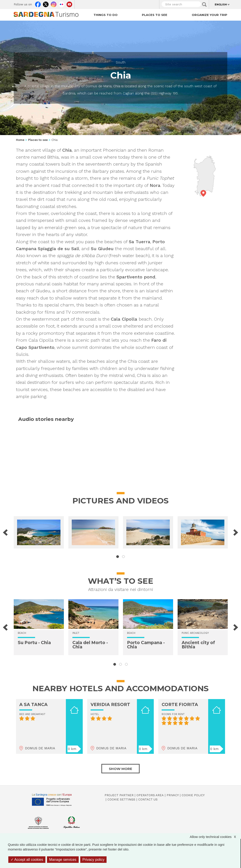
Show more (120, 769)
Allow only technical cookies (215, 837)
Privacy (173, 795)
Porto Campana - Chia (146, 645)
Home (20, 140)
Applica (204, 4)
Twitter (46, 3)
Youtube (69, 3)
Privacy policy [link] (94, 860)
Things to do (106, 15)
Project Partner (119, 795)
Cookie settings (121, 799)
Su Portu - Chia (34, 643)
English (221, 4)
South (121, 62)
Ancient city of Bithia (198, 645)
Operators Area (150, 795)
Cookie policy (193, 795)
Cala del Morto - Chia (90, 645)
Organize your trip (210, 15)
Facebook (38, 3)
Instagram (54, 3)
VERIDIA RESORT (110, 705)
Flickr (61, 3)
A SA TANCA (33, 705)
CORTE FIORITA (180, 705)
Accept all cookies (27, 860)
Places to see (155, 15)
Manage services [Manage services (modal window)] (63, 860)
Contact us (148, 799)
